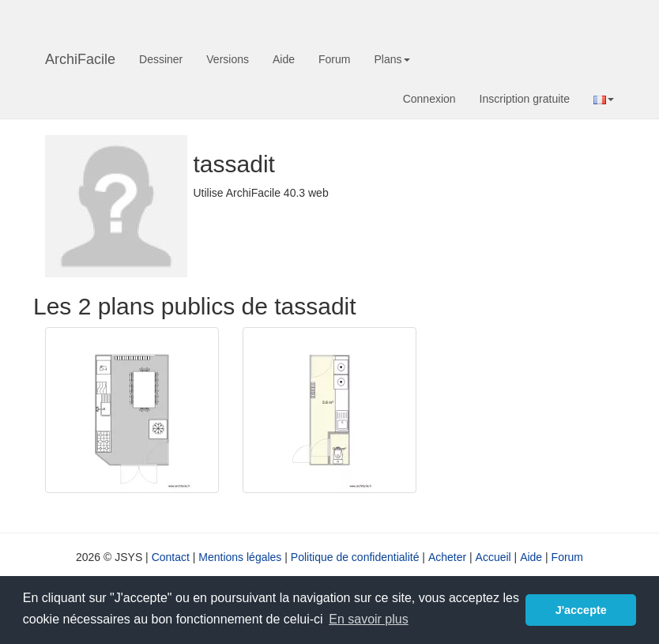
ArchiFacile (80, 59)
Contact (171, 557)
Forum (334, 59)
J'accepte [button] (581, 610)
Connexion (429, 99)
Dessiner (161, 59)
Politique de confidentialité (355, 557)
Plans (392, 59)
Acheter (447, 557)
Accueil (493, 557)
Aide (284, 59)
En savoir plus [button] (369, 619)
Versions (228, 59)
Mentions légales (240, 557)
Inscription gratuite (525, 99)
